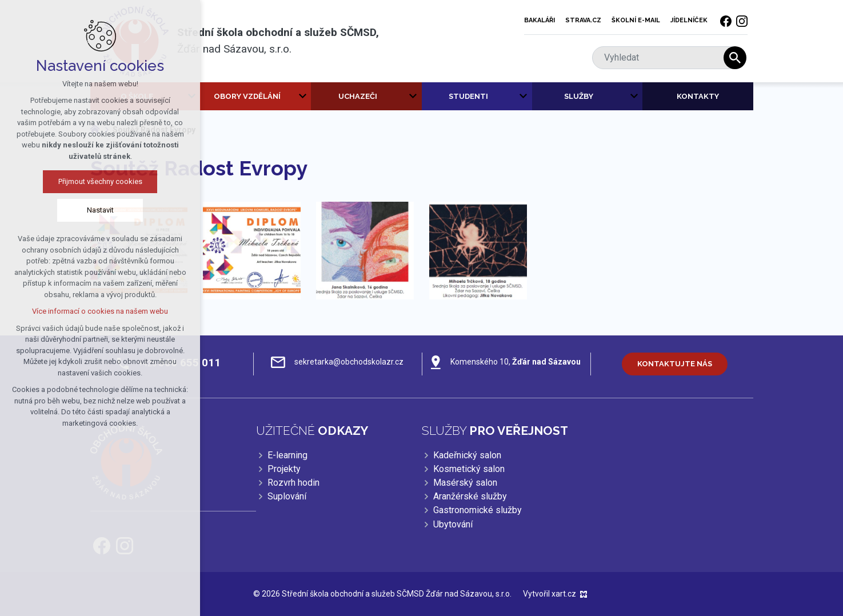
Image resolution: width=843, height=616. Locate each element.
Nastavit (97, 210)
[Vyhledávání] (735, 58)
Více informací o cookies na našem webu (98, 311)
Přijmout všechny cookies (97, 181)
